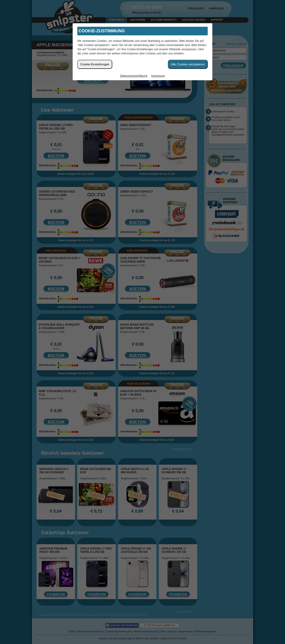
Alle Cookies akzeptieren (188, 64)
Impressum (158, 76)
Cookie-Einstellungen (95, 64)
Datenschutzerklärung (134, 76)
